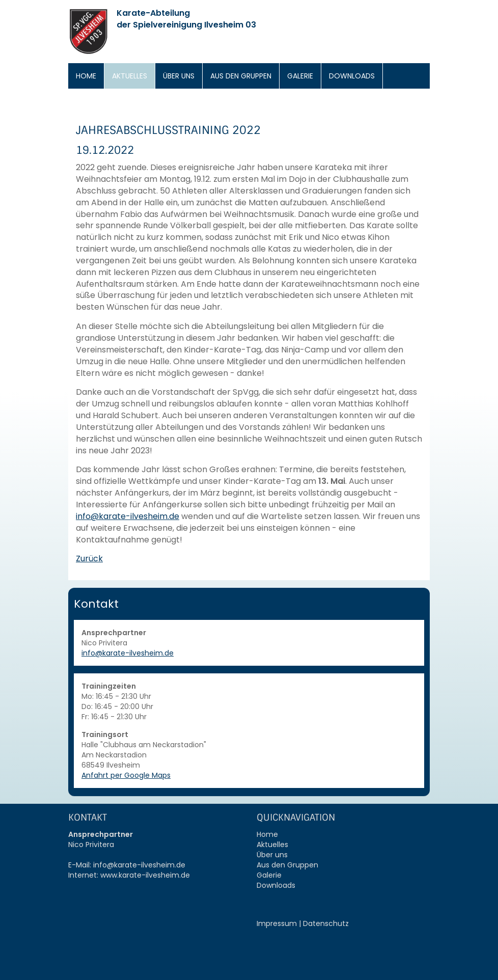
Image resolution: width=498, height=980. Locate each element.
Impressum (277, 923)
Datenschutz (326, 923)
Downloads (352, 76)
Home (86, 76)
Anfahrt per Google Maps (126, 775)
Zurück (89, 559)
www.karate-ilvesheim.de (145, 875)
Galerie (300, 76)
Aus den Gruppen (241, 76)
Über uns (179, 76)
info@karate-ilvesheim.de (128, 516)
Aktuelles (130, 76)
